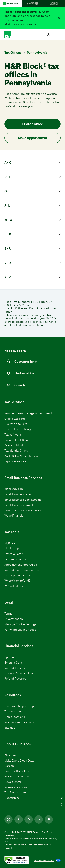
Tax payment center (17, 575)
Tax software (13, 434)
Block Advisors (14, 489)
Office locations (15, 717)
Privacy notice (14, 619)
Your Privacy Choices (44, 860)
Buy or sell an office (17, 771)
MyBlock (10, 543)
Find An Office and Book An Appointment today (31, 310)
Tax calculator (13, 554)
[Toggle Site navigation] (58, 33)
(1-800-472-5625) (15, 305)
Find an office (33, 124)
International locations (19, 722)
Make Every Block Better (20, 760)
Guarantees (12, 798)
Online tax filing (15, 418)
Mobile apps (12, 548)
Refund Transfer (15, 668)
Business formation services (23, 510)
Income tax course (16, 776)
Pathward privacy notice (20, 629)
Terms (8, 613)
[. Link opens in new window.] (17, 860)
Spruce (9, 657)
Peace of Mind (14, 445)
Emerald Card (13, 662)
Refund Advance (15, 678)
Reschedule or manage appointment (28, 413)
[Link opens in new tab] (8, 819)
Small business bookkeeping (23, 499)
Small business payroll (19, 505)
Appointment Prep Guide (21, 564)
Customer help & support (21, 706)
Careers (9, 766)
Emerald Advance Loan (19, 673)
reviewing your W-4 (39, 318)
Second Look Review (18, 440)
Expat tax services (16, 461)
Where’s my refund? (17, 580)
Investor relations (16, 787)
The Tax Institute (15, 792)
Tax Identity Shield (16, 450)
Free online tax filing (18, 429)
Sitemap (10, 728)
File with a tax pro (16, 424)
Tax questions (13, 711)
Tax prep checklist (16, 559)
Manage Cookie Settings (20, 624)
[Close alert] (59, 18)
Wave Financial (14, 516)
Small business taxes (18, 494)
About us (10, 755)
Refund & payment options (22, 570)
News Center (13, 782)
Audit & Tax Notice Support (22, 456)
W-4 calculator (14, 586)
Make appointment (19, 24)
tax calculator (13, 318)
